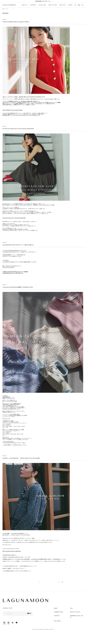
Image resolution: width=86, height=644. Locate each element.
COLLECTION (42, 5)
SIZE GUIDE (57, 621)
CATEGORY (33, 5)
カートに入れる (82, 5)
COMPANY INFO (58, 612)
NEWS (56, 608)
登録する (29, 613)
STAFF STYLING (53, 5)
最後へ (62, 582)
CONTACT (57, 616)
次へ (59, 582)
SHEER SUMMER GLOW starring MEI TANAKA (12, 110)
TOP (3, 9)
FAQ (71, 608)
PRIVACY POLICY (75, 612)
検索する (76, 5)
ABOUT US (25, 5)
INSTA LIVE (62, 5)
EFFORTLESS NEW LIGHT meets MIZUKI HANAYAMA (14, 218)
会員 (79, 5)
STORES (70, 5)
